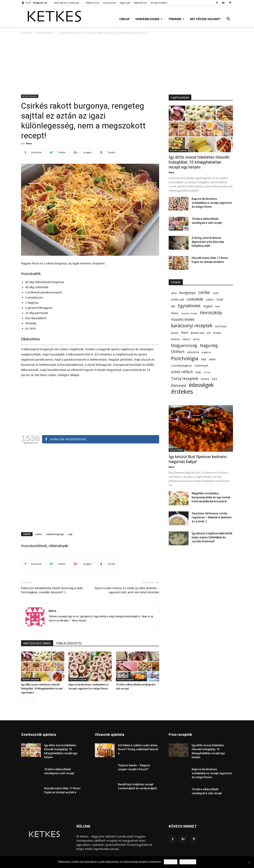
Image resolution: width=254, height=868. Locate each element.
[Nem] (249, 862)
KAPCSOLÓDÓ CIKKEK (37, 643)
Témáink (176, 19)
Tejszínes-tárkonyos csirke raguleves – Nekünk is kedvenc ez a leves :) (212, 517)
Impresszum (110, 3)
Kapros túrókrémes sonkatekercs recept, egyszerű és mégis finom (212, 203)
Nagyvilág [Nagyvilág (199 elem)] (209, 345)
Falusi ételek (176, 450)
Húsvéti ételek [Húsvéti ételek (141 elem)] (183, 319)
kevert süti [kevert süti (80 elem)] (197, 333)
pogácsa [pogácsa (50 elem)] (206, 352)
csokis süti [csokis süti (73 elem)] (178, 299)
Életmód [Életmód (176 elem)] (179, 385)
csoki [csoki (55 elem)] (215, 293)
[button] (228, 19)
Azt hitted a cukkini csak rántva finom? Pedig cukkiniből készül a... (138, 749)
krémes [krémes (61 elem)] (175, 339)
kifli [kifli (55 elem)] (209, 333)
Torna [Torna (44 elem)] (207, 372)
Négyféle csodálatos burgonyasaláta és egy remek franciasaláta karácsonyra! (211, 497)
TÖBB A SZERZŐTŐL (69, 643)
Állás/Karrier (140, 3)
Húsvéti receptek (31, 679)
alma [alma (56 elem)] (174, 293)
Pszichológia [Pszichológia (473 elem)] (185, 358)
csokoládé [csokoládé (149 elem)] (195, 299)
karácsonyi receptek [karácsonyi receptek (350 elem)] (192, 326)
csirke (38, 534)
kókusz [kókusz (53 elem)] (187, 339)
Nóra (29, 143)
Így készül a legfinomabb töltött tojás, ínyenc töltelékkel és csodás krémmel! (212, 537)
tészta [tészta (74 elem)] (205, 379)
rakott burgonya (55, 534)
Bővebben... (188, 862)
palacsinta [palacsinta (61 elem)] (193, 352)
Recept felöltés (159, 3)
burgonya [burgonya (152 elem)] (187, 293)
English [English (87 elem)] (208, 306)
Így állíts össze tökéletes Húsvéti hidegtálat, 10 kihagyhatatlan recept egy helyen (42, 689)
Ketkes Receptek (44, 33)
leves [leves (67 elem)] (197, 339)
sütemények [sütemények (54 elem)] (201, 366)
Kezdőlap (26, 33)
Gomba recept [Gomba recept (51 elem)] (189, 313)
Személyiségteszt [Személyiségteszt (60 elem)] (181, 366)
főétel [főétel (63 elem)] (175, 313)
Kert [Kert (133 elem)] (185, 333)
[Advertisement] (127, 65)
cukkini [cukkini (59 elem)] (210, 300)
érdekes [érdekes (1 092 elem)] (182, 392)
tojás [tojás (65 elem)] (198, 372)
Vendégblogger (149, 19)
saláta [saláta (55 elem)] (212, 359)
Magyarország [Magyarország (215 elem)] (184, 345)
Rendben (171, 862)
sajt (70, 534)
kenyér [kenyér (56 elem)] (175, 333)
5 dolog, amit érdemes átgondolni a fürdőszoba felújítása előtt (208, 242)
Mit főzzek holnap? (205, 19)
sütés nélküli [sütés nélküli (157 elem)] (182, 372)
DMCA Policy (93, 3)
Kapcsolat (125, 3)
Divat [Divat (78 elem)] (220, 299)
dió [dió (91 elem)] (173, 306)
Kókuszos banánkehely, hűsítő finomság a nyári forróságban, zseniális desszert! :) (52, 590)
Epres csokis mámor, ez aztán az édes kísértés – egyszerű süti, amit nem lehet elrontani (127, 590)
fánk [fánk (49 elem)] (218, 306)
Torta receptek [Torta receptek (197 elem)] (185, 378)
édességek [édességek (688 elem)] (201, 385)
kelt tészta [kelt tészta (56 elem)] (221, 326)
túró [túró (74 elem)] (214, 379)
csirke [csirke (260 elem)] (204, 292)
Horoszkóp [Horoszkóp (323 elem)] (211, 312)
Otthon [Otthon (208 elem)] (178, 352)
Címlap (125, 19)
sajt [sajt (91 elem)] (203, 359)
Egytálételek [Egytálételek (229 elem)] (189, 306)
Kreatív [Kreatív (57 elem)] (217, 333)
